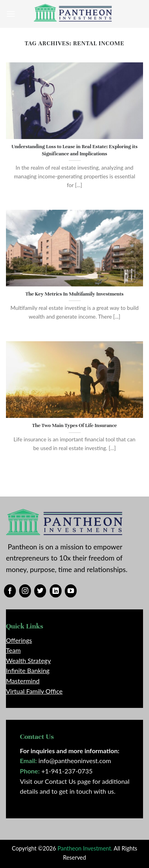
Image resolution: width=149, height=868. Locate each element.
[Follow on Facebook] (10, 591)
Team (13, 650)
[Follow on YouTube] (71, 591)
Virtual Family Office (34, 691)
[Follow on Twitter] (40, 591)
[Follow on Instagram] (25, 591)
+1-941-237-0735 (67, 771)
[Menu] (11, 14)
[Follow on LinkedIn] (56, 591)
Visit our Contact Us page (55, 781)
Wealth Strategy (28, 660)
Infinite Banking (28, 670)
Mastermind (23, 681)
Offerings (19, 640)
